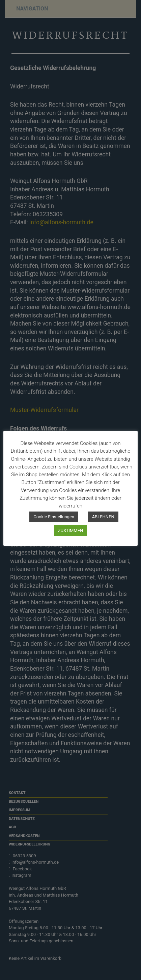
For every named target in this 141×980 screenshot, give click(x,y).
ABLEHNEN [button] (103, 517)
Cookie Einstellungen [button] (54, 517)
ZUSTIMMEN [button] (71, 531)
